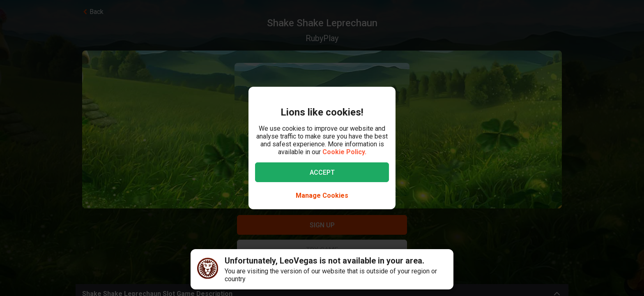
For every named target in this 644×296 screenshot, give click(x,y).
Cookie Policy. (344, 152)
